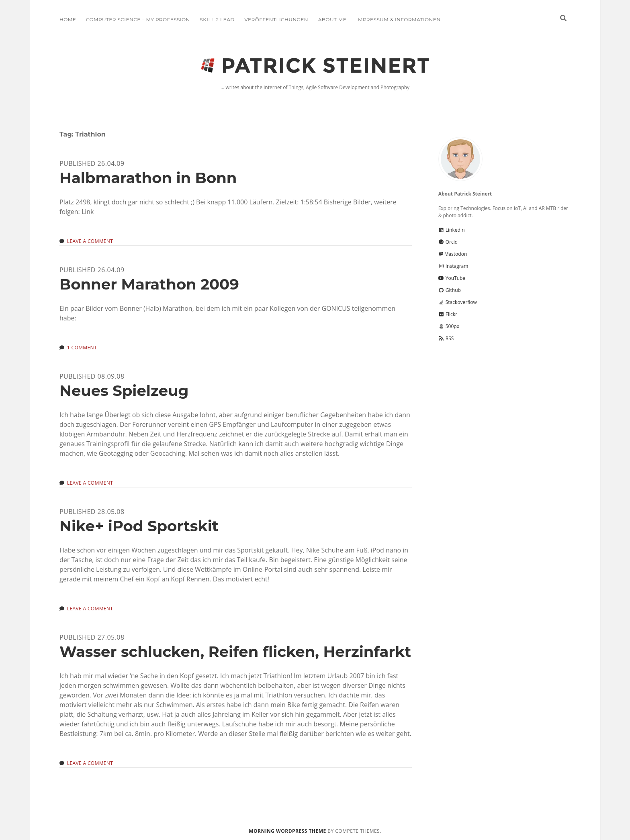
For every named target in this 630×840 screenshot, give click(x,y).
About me (332, 19)
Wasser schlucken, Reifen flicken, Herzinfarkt (235, 651)
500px (449, 326)
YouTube (452, 278)
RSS (446, 338)
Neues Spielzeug (124, 390)
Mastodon (453, 254)
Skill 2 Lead (217, 19)
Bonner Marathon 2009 (149, 284)
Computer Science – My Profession (138, 19)
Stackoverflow (458, 302)
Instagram (453, 266)
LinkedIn (452, 230)
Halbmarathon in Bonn (148, 178)
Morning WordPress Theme (287, 831)
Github (450, 290)
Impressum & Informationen (399, 19)
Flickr (448, 314)
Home (68, 19)
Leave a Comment (90, 241)
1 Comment (82, 348)
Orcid (448, 242)
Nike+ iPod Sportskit (139, 526)
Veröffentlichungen (276, 19)
